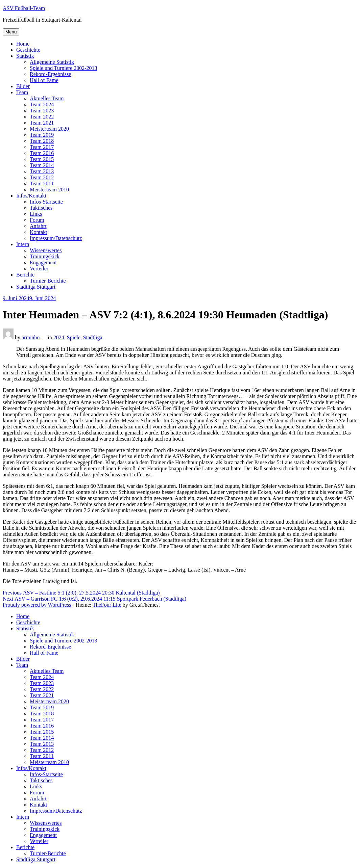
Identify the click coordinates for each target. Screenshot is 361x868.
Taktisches (41, 208)
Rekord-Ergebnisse (50, 74)
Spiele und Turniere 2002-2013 (64, 68)
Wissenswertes (46, 250)
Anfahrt (38, 226)
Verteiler (39, 269)
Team (22, 92)
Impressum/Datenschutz (56, 238)
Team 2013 (42, 171)
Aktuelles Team (47, 98)
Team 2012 (42, 177)
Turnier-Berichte (48, 281)
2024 (59, 337)
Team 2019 (42, 135)
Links (36, 214)
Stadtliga (93, 337)
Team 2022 (42, 117)
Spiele (74, 337)
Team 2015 (42, 159)
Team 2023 (42, 111)
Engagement (43, 262)
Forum (37, 220)
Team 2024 (42, 104)
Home (23, 44)
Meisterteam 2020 (49, 129)
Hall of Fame (44, 80)
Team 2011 (42, 183)
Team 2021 (42, 123)
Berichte (25, 275)
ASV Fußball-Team (24, 8)
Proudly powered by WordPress (37, 605)
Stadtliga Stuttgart (36, 287)
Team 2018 (42, 141)
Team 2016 (42, 153)
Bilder (23, 86)
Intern (23, 244)
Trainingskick (45, 256)
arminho (31, 337)
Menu (11, 32)
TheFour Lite (107, 605)
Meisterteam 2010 (49, 190)
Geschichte (28, 50)
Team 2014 (42, 165)
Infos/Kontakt (31, 196)
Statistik (25, 56)
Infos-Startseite (46, 202)
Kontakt (39, 232)
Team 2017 (42, 147)
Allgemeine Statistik (52, 62)
